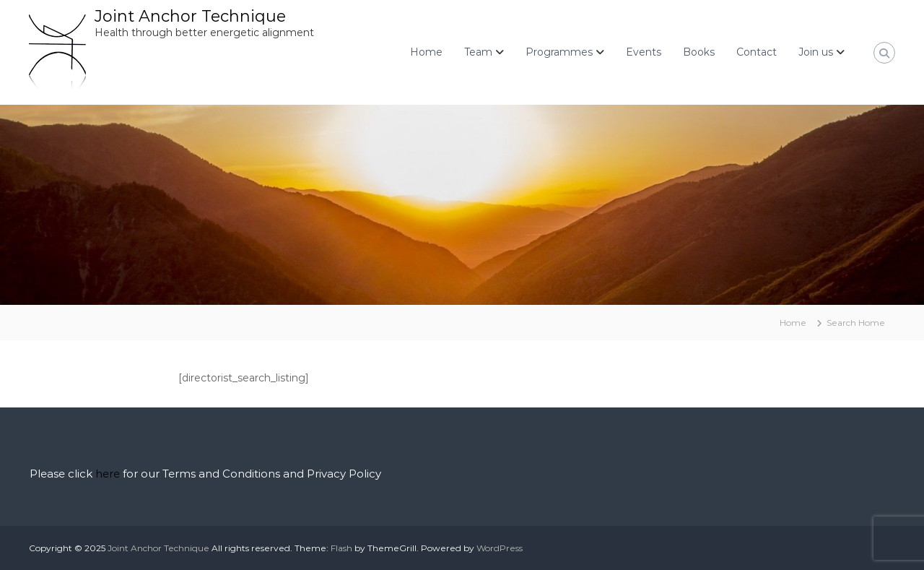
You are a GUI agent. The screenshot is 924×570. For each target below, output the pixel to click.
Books (699, 52)
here (108, 474)
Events (644, 52)
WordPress (500, 548)
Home (426, 52)
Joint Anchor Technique (190, 16)
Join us (816, 52)
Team (478, 52)
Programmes (559, 52)
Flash (341, 548)
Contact (757, 52)
